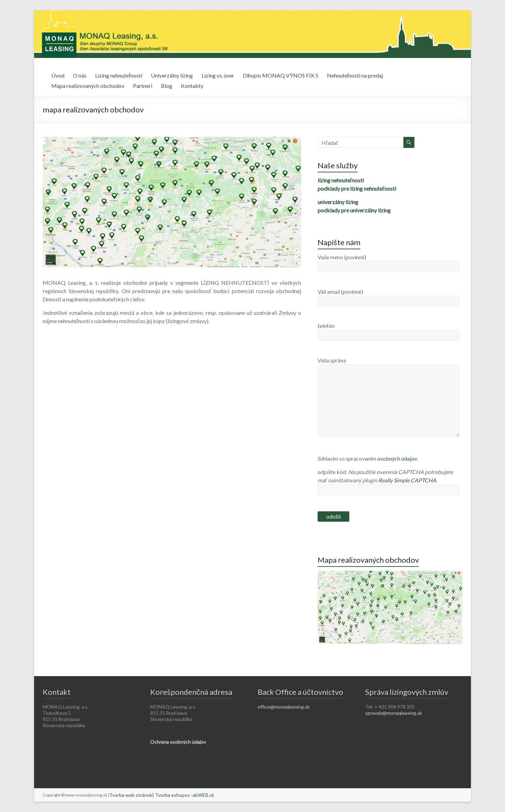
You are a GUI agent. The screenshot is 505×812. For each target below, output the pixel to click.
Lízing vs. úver (218, 75)
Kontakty (192, 86)
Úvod (58, 75)
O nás (80, 75)
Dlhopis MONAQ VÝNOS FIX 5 (281, 75)
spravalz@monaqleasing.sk (394, 713)
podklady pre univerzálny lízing (354, 210)
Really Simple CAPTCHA (407, 480)
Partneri (143, 86)
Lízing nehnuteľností (119, 75)
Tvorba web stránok (131, 795)
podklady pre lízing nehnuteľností (357, 188)
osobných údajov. (398, 458)
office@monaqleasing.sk (284, 707)
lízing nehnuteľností (341, 180)
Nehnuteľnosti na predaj (355, 75)
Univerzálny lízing (172, 75)
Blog (167, 86)
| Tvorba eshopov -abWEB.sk (183, 795)
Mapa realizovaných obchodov (88, 86)
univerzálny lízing (338, 202)
